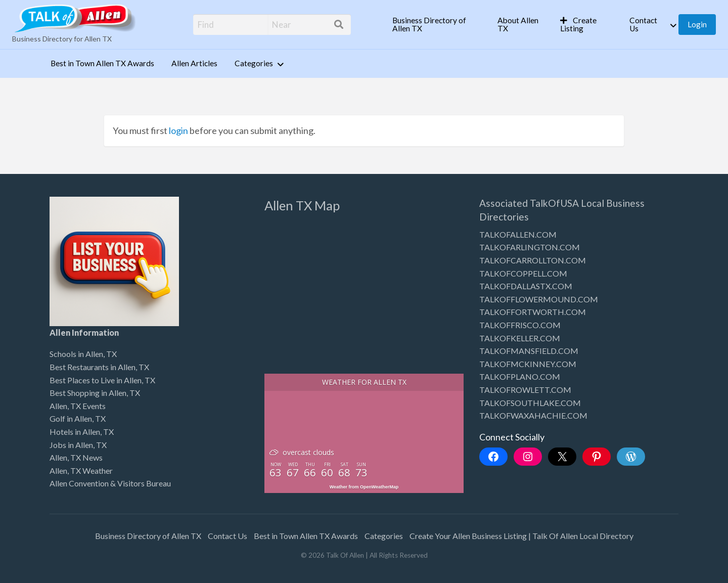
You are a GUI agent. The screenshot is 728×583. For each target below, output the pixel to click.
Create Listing (579, 24)
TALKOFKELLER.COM (520, 338)
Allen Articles (194, 63)
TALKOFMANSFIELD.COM (529, 351)
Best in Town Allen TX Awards (102, 63)
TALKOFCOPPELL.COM (523, 273)
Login (697, 24)
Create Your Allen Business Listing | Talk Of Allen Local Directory (521, 536)
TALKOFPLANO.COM (520, 376)
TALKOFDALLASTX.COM (526, 286)
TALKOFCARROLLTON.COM (533, 260)
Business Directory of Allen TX (429, 24)
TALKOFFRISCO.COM (520, 325)
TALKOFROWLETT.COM (525, 390)
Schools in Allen (76, 354)
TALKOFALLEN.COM (518, 234)
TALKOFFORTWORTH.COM (533, 312)
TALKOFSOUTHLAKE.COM (530, 403)
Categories (254, 63)
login (178, 130)
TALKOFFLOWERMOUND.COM (539, 299)
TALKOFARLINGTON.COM (530, 247)
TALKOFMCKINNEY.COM (528, 364)
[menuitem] (436, 25)
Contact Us (643, 24)
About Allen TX (518, 24)
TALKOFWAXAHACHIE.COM (533, 415)
